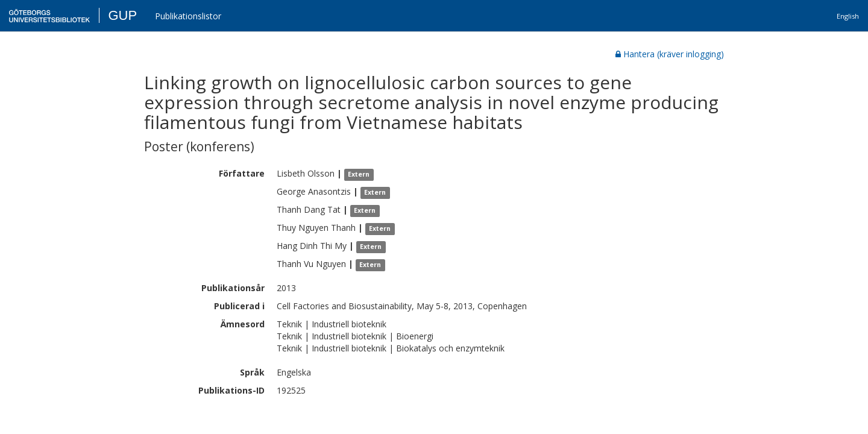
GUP (122, 15)
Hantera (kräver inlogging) (670, 54)
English (848, 16)
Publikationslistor (188, 16)
